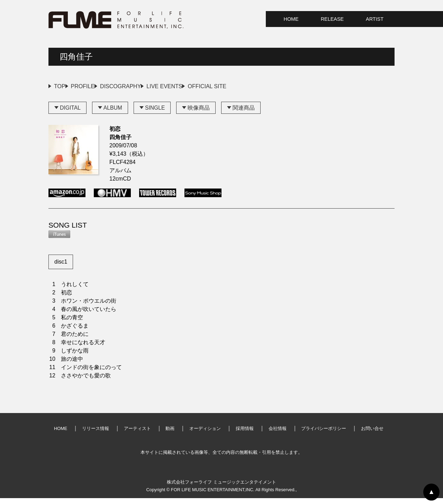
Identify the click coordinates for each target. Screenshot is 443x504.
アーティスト (137, 434)
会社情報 (278, 434)
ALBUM (113, 113)
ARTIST (375, 19)
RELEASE (332, 19)
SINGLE (156, 113)
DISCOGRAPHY (154, 86)
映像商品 (200, 113)
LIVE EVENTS (214, 86)
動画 (170, 434)
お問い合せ (372, 434)
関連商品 (245, 113)
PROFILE (99, 86)
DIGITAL (70, 113)
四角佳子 (76, 57)
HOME (291, 19)
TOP (60, 86)
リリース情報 (96, 434)
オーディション (205, 434)
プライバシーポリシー (324, 434)
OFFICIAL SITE (273, 86)
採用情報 (245, 434)
